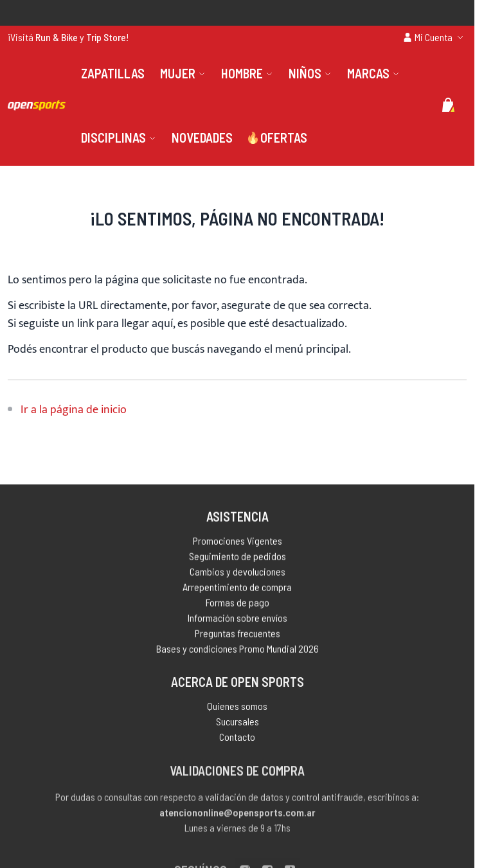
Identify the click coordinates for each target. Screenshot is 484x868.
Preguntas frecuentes (238, 635)
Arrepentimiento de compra (237, 589)
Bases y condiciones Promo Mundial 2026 (238, 651)
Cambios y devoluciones (238, 573)
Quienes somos (237, 709)
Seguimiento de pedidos (238, 558)
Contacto (237, 740)
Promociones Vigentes (238, 543)
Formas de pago (238, 604)
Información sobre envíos (238, 620)
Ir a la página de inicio (74, 410)
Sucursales (238, 724)
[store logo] (37, 105)
